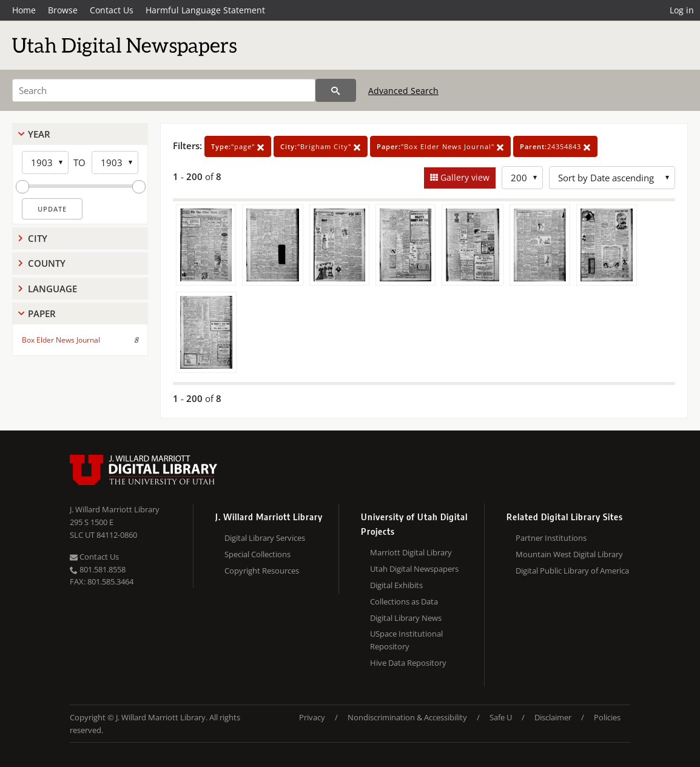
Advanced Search (403, 91)
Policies (607, 717)
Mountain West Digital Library (569, 554)
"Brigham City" (321, 146)
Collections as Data (404, 601)
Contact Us (112, 10)
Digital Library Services (265, 538)
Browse (63, 10)
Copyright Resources (262, 571)
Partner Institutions (551, 538)
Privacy (312, 717)
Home (24, 10)
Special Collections (257, 554)
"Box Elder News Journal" (440, 146)
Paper (42, 313)
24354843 (555, 146)
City (38, 238)
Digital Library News (406, 618)
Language (52, 289)
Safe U (501, 717)
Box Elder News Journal (61, 340)
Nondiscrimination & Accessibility (407, 717)
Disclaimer (553, 717)
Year (39, 134)
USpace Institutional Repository (406, 640)
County (47, 263)
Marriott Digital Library (411, 552)
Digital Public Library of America (572, 571)
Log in (682, 10)
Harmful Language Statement (205, 10)
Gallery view (464, 177)
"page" (238, 146)
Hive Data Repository (408, 663)
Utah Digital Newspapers (414, 569)
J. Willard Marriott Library (115, 509)
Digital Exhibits (396, 585)
